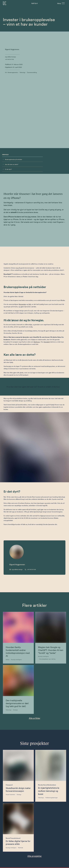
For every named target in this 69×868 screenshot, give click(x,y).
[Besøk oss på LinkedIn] (22, 866)
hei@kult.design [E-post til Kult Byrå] (30, 861)
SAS (30, 237)
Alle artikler (35, 591)
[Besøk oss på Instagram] (18, 866)
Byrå (34, 3)
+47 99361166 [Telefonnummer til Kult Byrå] (17, 861)
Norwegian (23, 237)
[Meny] (61, 3)
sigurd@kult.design (10, 57)
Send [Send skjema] (50, 844)
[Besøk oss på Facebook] (15, 866)
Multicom (37, 275)
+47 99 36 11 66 (9, 59)
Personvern (7, 866)
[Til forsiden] (5, 3)
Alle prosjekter (35, 729)
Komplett (47, 275)
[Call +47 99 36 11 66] (30, 443)
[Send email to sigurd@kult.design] (16, 443)
